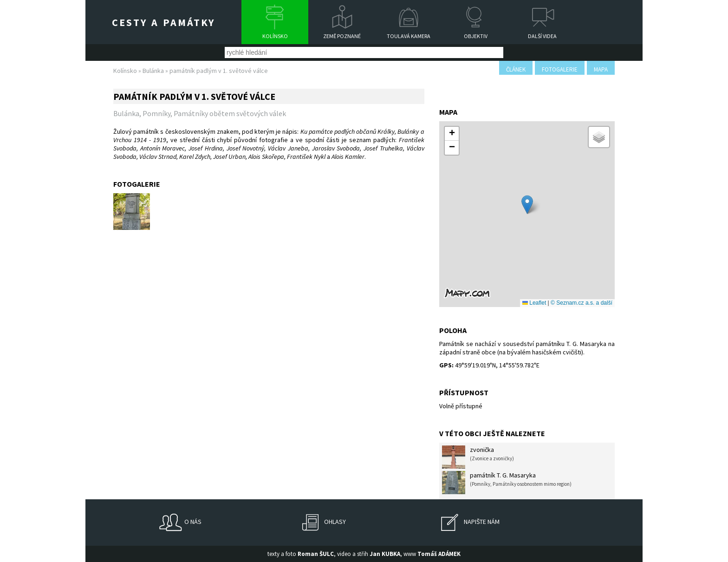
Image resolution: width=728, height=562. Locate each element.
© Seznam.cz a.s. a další (582, 303)
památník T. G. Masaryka (507, 483)
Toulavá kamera (409, 36)
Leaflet (534, 303)
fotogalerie (560, 69)
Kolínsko (275, 36)
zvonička (478, 457)
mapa (601, 69)
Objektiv (476, 36)
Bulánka (153, 71)
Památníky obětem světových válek (230, 113)
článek (516, 69)
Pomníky (156, 113)
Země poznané (342, 36)
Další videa (542, 36)
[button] (527, 205)
